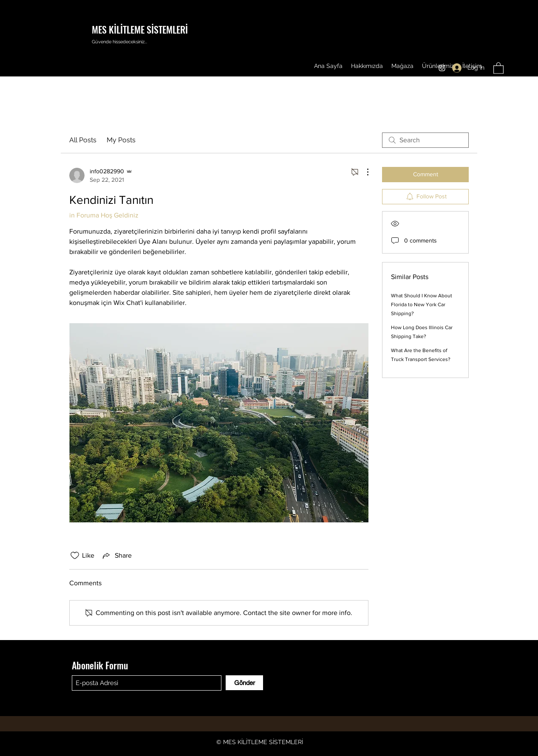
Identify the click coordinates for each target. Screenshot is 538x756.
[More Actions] (363, 172)
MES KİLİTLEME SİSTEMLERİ (140, 29)
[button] (498, 68)
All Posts (83, 140)
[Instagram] (442, 68)
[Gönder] (244, 683)
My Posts (121, 140)
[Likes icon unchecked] (75, 556)
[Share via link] (116, 556)
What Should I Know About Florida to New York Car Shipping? (422, 305)
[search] (425, 140)
